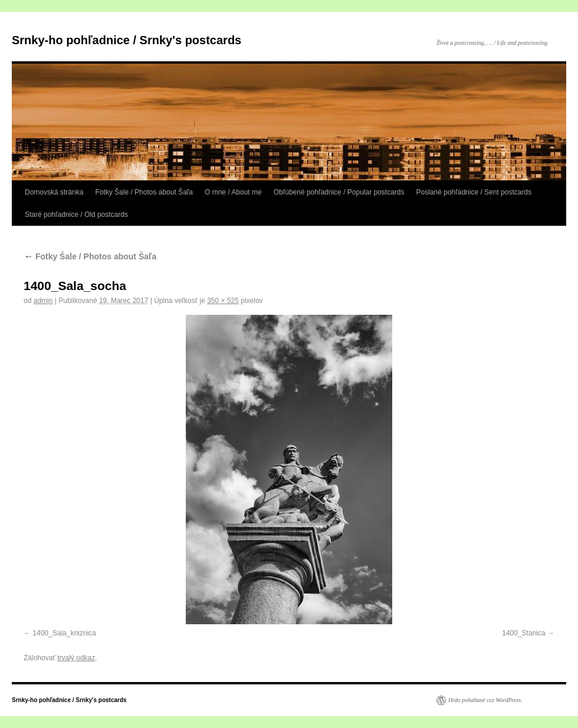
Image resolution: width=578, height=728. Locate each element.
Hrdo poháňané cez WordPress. (485, 700)
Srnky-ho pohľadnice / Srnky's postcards (127, 40)
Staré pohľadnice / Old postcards (76, 215)
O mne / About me (233, 192)
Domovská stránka (54, 192)
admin (43, 301)
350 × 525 (223, 301)
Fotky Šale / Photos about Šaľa (144, 192)
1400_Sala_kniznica (64, 633)
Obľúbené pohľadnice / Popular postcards (339, 192)
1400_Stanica (523, 633)
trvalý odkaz (76, 658)
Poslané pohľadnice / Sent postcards (474, 192)
